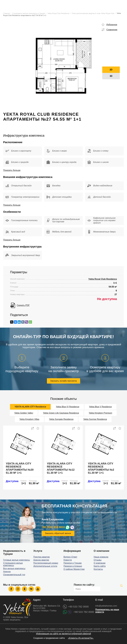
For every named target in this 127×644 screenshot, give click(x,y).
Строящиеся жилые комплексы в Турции (29, 13)
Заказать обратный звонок (58, 533)
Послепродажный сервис (46, 563)
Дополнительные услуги (45, 566)
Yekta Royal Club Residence (58, 13)
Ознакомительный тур (14, 575)
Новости (68, 560)
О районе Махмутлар (74, 569)
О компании (100, 563)
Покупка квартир (42, 557)
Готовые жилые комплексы (17, 560)
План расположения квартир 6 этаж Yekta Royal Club (93, 13)
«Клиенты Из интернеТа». (81, 638)
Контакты (98, 569)
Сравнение (112, 30)
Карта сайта (100, 566)
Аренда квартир (41, 560)
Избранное (112, 25)
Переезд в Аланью (73, 566)
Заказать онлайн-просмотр (64, 381)
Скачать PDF (23, 305)
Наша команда (101, 557)
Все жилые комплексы (14, 568)
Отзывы (98, 560)
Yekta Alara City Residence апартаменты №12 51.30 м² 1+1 (61, 468)
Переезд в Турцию (72, 563)
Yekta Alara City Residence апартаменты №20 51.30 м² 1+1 (20, 468)
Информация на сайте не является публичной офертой (63, 634)
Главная (6, 13)
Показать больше (12, 170)
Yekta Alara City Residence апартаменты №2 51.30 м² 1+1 (101, 468)
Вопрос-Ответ (70, 557)
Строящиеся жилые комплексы (13, 564)
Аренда (7, 572)
